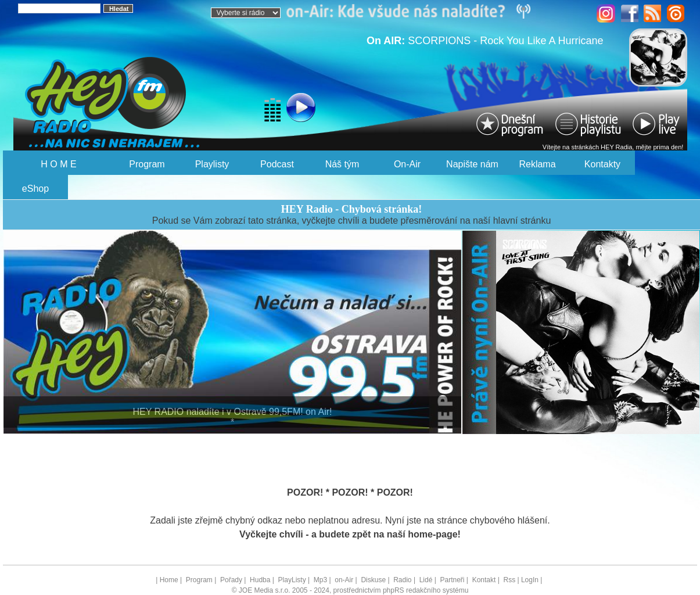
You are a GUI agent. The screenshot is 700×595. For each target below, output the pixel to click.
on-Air (344, 580)
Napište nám (472, 164)
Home (169, 580)
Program (147, 164)
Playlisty (212, 164)
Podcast (277, 164)
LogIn (530, 580)
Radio (402, 580)
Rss (509, 580)
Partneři (452, 580)
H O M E (58, 164)
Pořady (231, 580)
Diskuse (373, 580)
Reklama (537, 164)
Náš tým (342, 164)
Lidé (426, 580)
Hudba (260, 580)
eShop (35, 189)
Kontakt (484, 580)
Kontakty (602, 164)
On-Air (407, 164)
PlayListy (292, 580)
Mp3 (320, 580)
